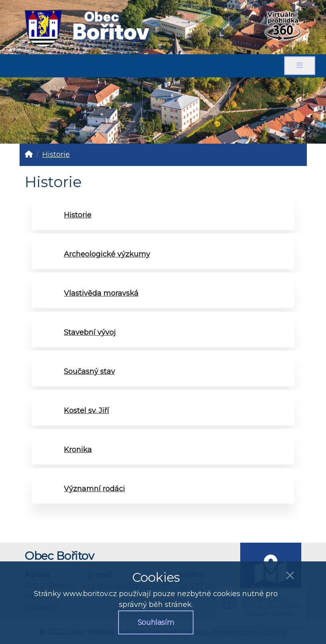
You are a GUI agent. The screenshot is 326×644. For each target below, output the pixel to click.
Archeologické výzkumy (107, 254)
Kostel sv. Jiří (86, 411)
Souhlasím (156, 622)
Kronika (78, 450)
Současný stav (89, 371)
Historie (56, 154)
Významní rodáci (94, 489)
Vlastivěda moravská (101, 293)
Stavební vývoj (90, 332)
